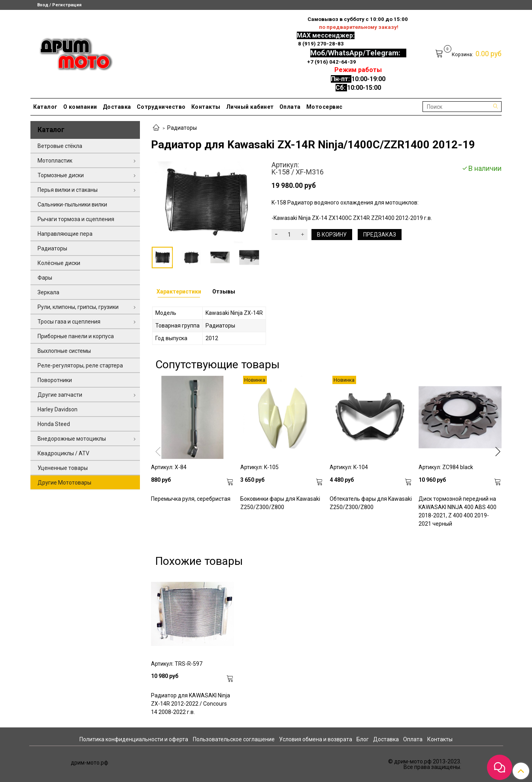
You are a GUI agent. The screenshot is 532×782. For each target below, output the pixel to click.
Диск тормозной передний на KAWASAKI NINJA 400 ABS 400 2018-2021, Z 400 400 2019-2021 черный (457, 511)
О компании (80, 107)
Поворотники (55, 380)
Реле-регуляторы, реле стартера (80, 365)
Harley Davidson (58, 409)
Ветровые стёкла (60, 146)
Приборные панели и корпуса (76, 336)
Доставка (117, 107)
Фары (45, 278)
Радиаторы (182, 128)
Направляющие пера (65, 234)
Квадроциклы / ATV (63, 453)
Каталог (45, 107)
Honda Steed (54, 424)
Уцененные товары (63, 468)
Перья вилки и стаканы (68, 190)
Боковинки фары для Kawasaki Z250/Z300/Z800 (280, 503)
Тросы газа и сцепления (69, 322)
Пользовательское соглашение (234, 739)
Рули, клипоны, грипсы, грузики (78, 307)
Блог (363, 739)
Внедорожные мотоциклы (72, 439)
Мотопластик (55, 161)
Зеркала (48, 292)
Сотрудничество (161, 107)
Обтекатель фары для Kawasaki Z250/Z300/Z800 (371, 503)
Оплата (290, 107)
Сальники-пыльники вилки (72, 204)
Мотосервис (324, 107)
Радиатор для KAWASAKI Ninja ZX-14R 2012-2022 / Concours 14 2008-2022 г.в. (191, 704)
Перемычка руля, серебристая (191, 499)
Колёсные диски (59, 263)
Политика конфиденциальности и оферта (134, 739)
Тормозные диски (61, 175)
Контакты (206, 107)
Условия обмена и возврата (316, 739)
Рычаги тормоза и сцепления (76, 219)
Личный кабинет (250, 107)
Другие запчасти (60, 395)
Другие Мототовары (64, 483)
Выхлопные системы (64, 351)
